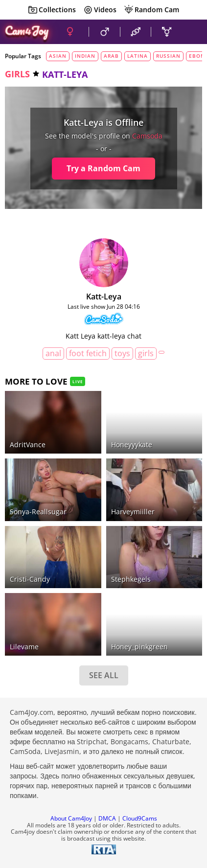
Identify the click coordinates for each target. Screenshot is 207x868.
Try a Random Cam (103, 168)
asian (58, 56)
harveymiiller (133, 512)
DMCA (107, 818)
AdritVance (28, 445)
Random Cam (151, 10)
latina (138, 56)
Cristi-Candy (30, 579)
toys (122, 353)
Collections (52, 10)
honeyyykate (132, 445)
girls (17, 74)
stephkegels (131, 579)
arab (111, 56)
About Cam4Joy (71, 818)
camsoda (147, 136)
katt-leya (104, 297)
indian (85, 56)
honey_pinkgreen (139, 647)
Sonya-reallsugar (38, 512)
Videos (100, 10)
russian (168, 56)
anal (53, 353)
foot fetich (88, 353)
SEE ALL (104, 675)
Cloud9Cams (140, 818)
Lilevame (24, 647)
